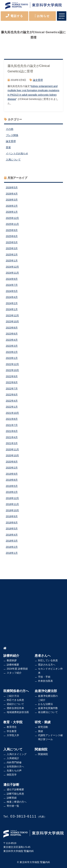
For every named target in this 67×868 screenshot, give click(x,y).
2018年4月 (12, 535)
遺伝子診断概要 (15, 789)
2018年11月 (12, 504)
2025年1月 (12, 261)
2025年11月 (12, 224)
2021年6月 (12, 431)
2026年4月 (12, 194)
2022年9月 (12, 376)
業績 (40, 731)
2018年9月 (12, 516)
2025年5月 (12, 242)
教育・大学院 (13, 722)
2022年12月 (12, 364)
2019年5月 (12, 486)
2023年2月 (12, 352)
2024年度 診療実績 (17, 669)
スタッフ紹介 (14, 673)
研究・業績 (43, 722)
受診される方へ (47, 665)
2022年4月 (12, 401)
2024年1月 (12, 309)
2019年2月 (12, 492)
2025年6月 (12, 236)
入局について (13, 160)
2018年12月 (12, 498)
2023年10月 (12, 321)
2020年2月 (12, 468)
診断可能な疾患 (15, 794)
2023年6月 (12, 334)
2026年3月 (12, 200)
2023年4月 (12, 340)
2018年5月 (12, 529)
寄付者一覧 (13, 806)
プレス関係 (12, 135)
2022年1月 (12, 407)
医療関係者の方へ (16, 691)
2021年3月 (12, 443)
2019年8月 (12, 480)
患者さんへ (43, 656)
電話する (14, 16)
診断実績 (12, 798)
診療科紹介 (11, 656)
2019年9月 (12, 474)
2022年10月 (12, 370)
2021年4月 (12, 437)
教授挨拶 (12, 660)
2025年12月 (12, 218)
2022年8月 (12, 382)
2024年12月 (12, 267)
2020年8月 (12, 462)
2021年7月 (12, 425)
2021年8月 (12, 419)
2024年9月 (12, 279)
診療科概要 (13, 665)
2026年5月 (12, 187)
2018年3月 (12, 541)
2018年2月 (12, 547)
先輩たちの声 (14, 771)
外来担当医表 (45, 681)
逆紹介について (15, 704)
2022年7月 (12, 389)
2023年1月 (12, 358)
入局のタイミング (17, 754)
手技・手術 (44, 677)
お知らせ (42, 16)
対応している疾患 (48, 660)
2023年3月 (12, 346)
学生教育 (12, 731)
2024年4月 (12, 297)
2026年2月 (12, 206)
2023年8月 (12, 328)
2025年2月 (12, 255)
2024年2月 (12, 303)
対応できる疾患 (15, 700)
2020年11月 (12, 449)
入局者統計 (13, 758)
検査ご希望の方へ (17, 802)
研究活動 (43, 727)
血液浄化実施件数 (48, 708)
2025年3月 (12, 248)
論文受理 (38, 80)
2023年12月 (12, 315)
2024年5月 (12, 291)
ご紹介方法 (13, 696)
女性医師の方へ (15, 766)
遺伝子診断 (11, 785)
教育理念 (12, 727)
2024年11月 (12, 273)
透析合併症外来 (15, 708)
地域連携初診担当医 (18, 712)
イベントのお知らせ (17, 153)
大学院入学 (13, 735)
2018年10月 (12, 510)
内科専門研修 (14, 762)
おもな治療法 (45, 704)
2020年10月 (12, 455)
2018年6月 (12, 523)
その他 (10, 129)
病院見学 (12, 775)
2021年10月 (12, 413)
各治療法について (48, 712)
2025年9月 (12, 230)
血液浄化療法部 (46, 691)
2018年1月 (12, 553)
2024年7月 (12, 285)
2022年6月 (12, 395)
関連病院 (41, 749)
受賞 (8, 147)
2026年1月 (12, 212)
